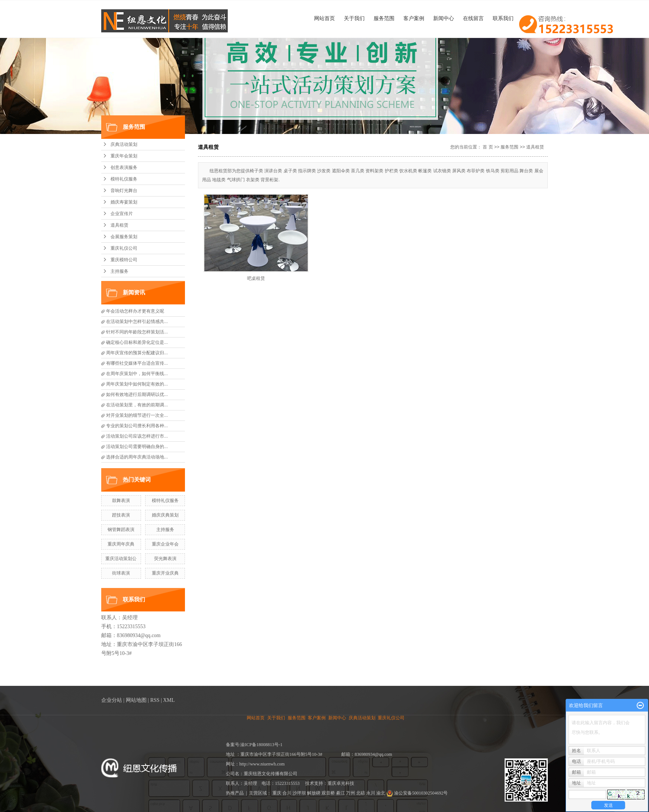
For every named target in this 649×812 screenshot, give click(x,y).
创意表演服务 (124, 167)
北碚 (361, 793)
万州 (351, 793)
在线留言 (473, 18)
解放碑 (314, 793)
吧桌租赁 (256, 278)
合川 (287, 793)
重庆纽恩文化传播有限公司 (271, 774)
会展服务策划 (124, 237)
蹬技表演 (121, 515)
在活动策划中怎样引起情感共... (137, 322)
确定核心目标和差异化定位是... (137, 342)
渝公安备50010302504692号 (417, 793)
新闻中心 (444, 18)
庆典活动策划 (124, 144)
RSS (155, 700)
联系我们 (503, 18)
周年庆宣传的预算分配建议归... (137, 353)
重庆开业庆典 (165, 573)
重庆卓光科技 (341, 783)
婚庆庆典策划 (165, 515)
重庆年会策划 (124, 156)
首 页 (488, 147)
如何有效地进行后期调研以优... (137, 394)
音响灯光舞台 (124, 191)
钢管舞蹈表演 (121, 530)
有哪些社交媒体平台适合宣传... (137, 363)
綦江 (341, 793)
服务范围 (384, 18)
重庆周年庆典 (121, 544)
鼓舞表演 (121, 501)
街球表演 (121, 573)
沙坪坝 (299, 793)
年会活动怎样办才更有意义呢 (135, 311)
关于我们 (354, 18)
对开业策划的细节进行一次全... (137, 415)
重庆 (277, 793)
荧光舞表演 (165, 559)
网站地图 (136, 700)
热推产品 (235, 793)
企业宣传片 (122, 214)
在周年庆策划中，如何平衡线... (137, 374)
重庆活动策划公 (121, 559)
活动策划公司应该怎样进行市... (137, 436)
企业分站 (112, 700)
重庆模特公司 (124, 260)
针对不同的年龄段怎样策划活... (137, 332)
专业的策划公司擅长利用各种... (137, 426)
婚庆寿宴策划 (124, 202)
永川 (371, 793)
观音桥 (328, 793)
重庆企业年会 (165, 544)
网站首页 (324, 18)
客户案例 (414, 18)
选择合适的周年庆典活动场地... (137, 457)
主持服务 (119, 271)
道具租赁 (119, 225)
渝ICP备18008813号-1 (261, 745)
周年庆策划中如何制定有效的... (137, 384)
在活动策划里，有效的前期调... (137, 405)
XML (169, 700)
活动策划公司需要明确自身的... (137, 447)
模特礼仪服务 (124, 179)
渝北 (381, 793)
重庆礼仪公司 (124, 248)
